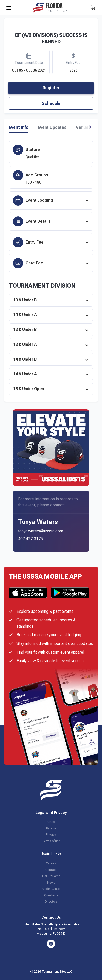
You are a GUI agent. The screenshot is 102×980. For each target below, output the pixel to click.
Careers (51, 863)
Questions (51, 895)
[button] (90, 127)
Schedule (51, 103)
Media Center (51, 889)
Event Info (19, 128)
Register (51, 88)
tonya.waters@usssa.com (41, 531)
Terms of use (51, 841)
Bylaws (51, 828)
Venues (83, 128)
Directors (51, 902)
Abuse (51, 822)
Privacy (51, 835)
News (51, 883)
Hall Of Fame (51, 876)
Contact (51, 870)
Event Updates (52, 128)
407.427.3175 (30, 539)
